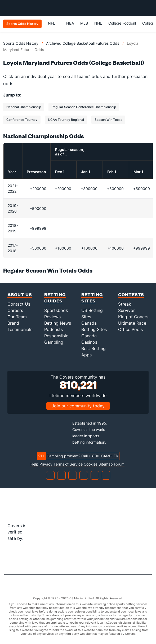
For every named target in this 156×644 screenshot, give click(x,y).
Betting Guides (55, 298)
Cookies (91, 464)
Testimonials (20, 329)
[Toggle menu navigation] (149, 8)
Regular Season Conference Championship (84, 107)
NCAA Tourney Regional (66, 120)
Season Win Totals (108, 120)
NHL (98, 23)
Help (34, 464)
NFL (54, 23)
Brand (13, 323)
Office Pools (130, 329)
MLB (84, 23)
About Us (20, 294)
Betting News (58, 323)
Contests (131, 294)
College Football (122, 23)
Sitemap (106, 464)
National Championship (24, 107)
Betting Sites (92, 298)
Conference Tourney (22, 120)
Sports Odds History (21, 43)
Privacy (46, 464)
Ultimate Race (132, 323)
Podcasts (54, 329)
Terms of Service (68, 464)
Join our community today (78, 406)
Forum (119, 464)
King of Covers (133, 317)
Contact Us (19, 304)
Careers (15, 310)
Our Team (17, 317)
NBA (70, 23)
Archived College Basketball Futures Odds (83, 43)
